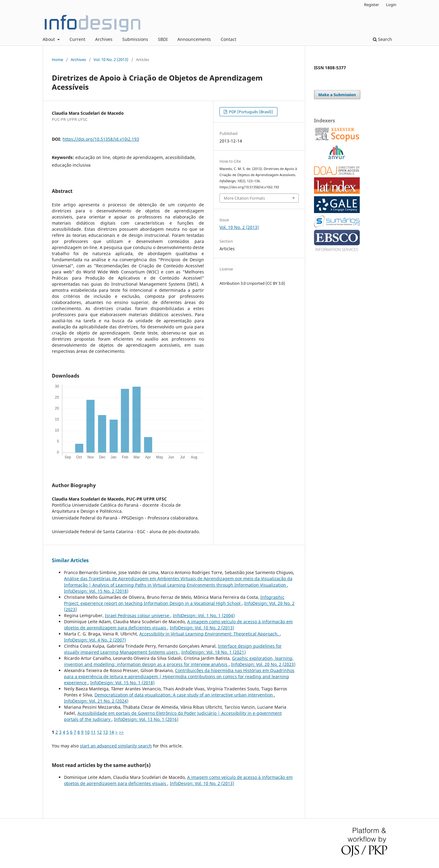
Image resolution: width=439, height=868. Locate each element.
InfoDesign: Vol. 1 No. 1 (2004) (204, 615)
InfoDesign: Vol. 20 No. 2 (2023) (263, 664)
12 (99, 732)
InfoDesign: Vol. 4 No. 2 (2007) (95, 640)
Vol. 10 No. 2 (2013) (111, 60)
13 (105, 732)
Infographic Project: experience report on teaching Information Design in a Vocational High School (174, 600)
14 (112, 732)
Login (391, 5)
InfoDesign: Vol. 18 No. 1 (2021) (214, 652)
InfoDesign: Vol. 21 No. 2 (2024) (96, 701)
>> (121, 732)
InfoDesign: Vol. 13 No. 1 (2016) (146, 719)
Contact (228, 39)
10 (87, 732)
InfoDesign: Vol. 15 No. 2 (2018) (96, 591)
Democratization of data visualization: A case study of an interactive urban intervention (184, 695)
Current (77, 39)
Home (57, 60)
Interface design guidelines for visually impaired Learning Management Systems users (173, 649)
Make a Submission (337, 95)
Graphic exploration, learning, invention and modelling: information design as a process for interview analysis (179, 661)
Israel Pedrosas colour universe (138, 615)
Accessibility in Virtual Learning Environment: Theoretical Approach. (210, 634)
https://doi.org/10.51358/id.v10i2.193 (101, 139)
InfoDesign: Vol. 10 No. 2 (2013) (202, 628)
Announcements (194, 39)
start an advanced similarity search (116, 746)
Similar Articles (70, 560)
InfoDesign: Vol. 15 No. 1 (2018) (122, 683)
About (49, 39)
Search (382, 39)
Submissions (135, 39)
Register (371, 5)
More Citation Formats (244, 198)
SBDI (163, 39)
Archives (104, 39)
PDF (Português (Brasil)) (251, 112)
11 (93, 732)
